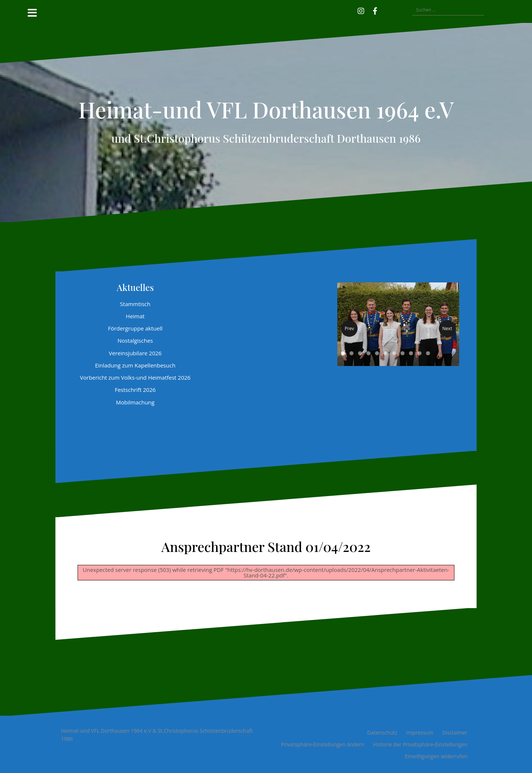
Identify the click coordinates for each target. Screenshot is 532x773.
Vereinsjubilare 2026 (135, 353)
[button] (386, 10)
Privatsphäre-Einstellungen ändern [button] (323, 744)
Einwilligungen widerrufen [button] (436, 756)
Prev (349, 328)
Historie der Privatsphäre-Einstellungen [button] (420, 744)
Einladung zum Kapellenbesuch (135, 365)
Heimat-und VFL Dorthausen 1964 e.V (266, 109)
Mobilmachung (135, 402)
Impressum (420, 733)
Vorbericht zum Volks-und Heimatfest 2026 (135, 377)
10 (420, 353)
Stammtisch (135, 304)
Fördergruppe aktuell (135, 328)
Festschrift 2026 (135, 390)
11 (428, 353)
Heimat (135, 316)
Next (447, 328)
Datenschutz (382, 733)
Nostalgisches (135, 340)
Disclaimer (455, 733)
